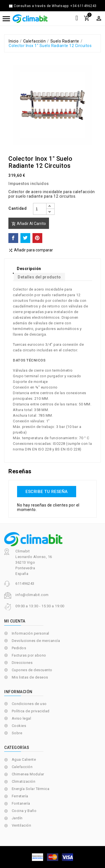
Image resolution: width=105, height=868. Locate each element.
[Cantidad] (40, 209)
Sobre (17, 733)
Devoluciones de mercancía (36, 641)
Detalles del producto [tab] (39, 277)
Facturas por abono (29, 655)
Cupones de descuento (32, 670)
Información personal (31, 633)
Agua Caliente (24, 759)
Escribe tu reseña (47, 492)
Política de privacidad (31, 711)
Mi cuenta (15, 621)
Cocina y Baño (24, 811)
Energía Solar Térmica (31, 789)
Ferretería (20, 796)
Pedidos (19, 648)
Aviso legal (22, 718)
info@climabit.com (32, 595)
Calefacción (22, 767)
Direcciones (22, 663)
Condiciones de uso (29, 704)
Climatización (24, 781)
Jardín (17, 818)
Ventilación (22, 825)
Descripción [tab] (29, 269)
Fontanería (21, 803)
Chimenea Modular (28, 774)
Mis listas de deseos (30, 677)
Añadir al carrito (29, 224)
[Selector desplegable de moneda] (99, 18)
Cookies (19, 726)
